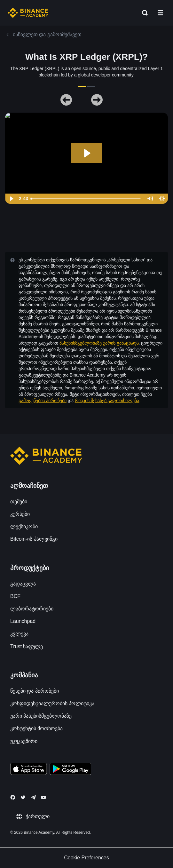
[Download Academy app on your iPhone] (29, 770)
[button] (160, 13)
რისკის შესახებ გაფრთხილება (107, 401)
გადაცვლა (23, 584)
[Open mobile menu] (160, 13)
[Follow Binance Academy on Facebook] (13, 797)
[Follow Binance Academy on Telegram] (33, 797)
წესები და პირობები (35, 691)
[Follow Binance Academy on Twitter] (23, 797)
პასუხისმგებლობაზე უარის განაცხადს (99, 343)
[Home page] (28, 13)
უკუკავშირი (24, 741)
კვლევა (19, 634)
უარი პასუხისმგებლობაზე (41, 716)
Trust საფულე (27, 646)
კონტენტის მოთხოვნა (36, 728)
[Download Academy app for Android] (70, 770)
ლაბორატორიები (32, 609)
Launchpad (23, 621)
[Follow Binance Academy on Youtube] (43, 797)
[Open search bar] (143, 13)
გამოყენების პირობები (43, 401)
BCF (15, 596)
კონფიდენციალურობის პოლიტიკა (52, 703)
